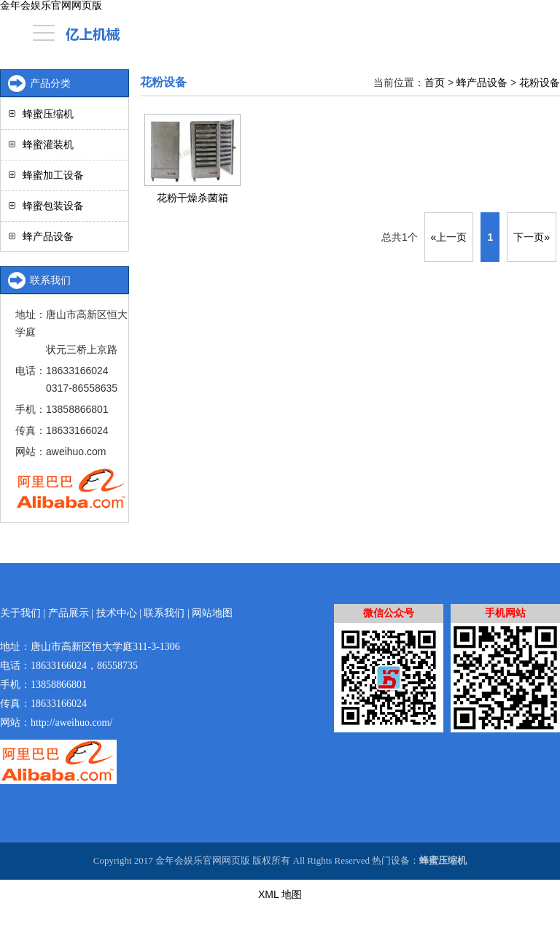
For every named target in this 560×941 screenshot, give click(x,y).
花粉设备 (540, 82)
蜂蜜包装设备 (53, 206)
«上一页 (449, 237)
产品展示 (69, 613)
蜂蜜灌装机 (48, 144)
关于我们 (20, 613)
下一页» (532, 237)
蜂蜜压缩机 (48, 114)
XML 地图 (280, 894)
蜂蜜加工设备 (53, 175)
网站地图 (212, 613)
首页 (435, 82)
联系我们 (164, 613)
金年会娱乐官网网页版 (51, 5)
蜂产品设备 (482, 82)
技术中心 (117, 613)
